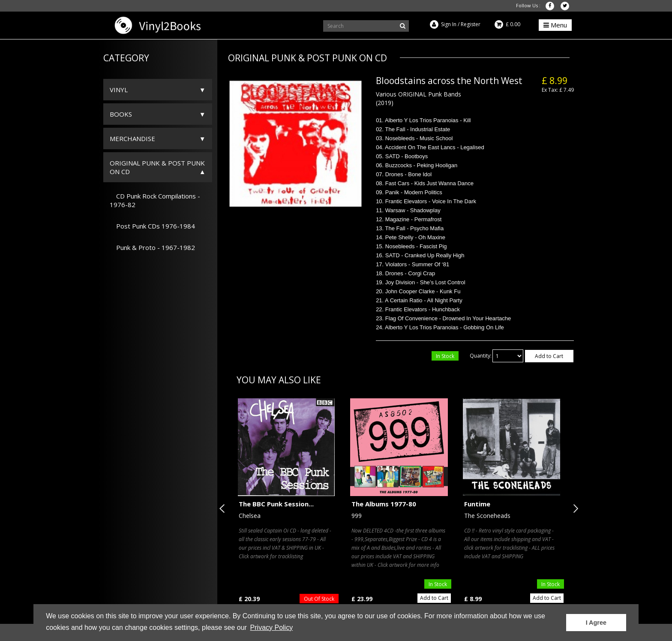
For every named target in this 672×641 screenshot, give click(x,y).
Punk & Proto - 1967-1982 (152, 247)
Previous (224, 509)
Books (121, 114)
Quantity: (481, 356)
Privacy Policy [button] (272, 627)
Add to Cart (549, 356)
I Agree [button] (596, 623)
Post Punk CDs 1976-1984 (152, 226)
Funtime (477, 504)
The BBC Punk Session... (276, 504)
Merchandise (132, 138)
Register (471, 24)
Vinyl (119, 90)
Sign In (449, 24)
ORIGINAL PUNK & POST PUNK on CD (157, 167)
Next (574, 509)
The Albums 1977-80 (384, 504)
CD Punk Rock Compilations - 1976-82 (155, 200)
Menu (555, 25)
